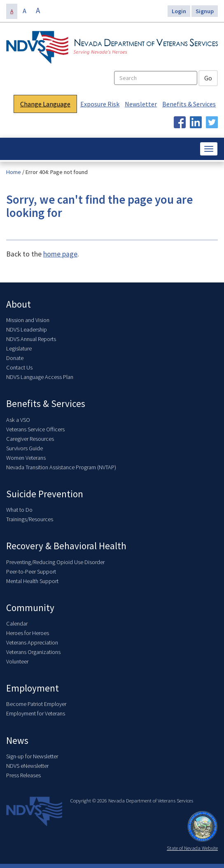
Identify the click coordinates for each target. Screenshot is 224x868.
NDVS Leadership (27, 329)
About (19, 304)
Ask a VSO (18, 420)
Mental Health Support (32, 581)
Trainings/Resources (30, 519)
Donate (15, 358)
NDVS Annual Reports (31, 339)
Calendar (17, 623)
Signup (205, 11)
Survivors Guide (24, 448)
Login (179, 11)
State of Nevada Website (192, 848)
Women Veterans (26, 458)
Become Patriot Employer (36, 704)
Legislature (19, 348)
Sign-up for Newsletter (32, 756)
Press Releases (23, 775)
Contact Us (19, 367)
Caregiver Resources (30, 439)
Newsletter (141, 104)
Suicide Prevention (45, 494)
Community (30, 608)
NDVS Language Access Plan (40, 377)
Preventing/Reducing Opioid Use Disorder (55, 562)
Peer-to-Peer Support (31, 572)
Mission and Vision (28, 320)
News (17, 740)
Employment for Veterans (36, 713)
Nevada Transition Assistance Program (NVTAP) (61, 467)
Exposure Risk (100, 104)
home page (60, 254)
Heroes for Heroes (28, 633)
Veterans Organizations (33, 652)
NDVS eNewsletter (27, 766)
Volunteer (17, 661)
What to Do (19, 510)
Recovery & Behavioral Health (66, 546)
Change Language (45, 104)
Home (14, 172)
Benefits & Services (189, 104)
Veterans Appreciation (32, 642)
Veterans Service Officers (35, 429)
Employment (33, 688)
